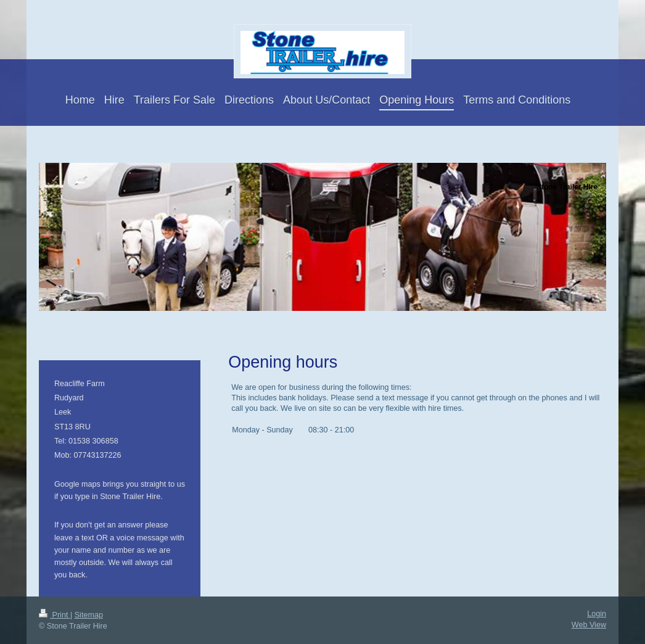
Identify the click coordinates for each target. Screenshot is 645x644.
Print (55, 615)
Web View (589, 625)
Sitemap (89, 615)
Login (597, 614)
